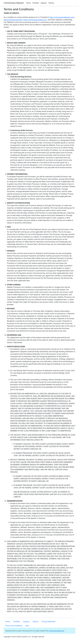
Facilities (36, 3)
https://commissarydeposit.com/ (62, 17)
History (51, 3)
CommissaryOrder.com (57, 631)
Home (28, 3)
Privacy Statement (49, 622)
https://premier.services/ (13, 20)
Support (44, 3)
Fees (27, 626)
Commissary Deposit (14, 3)
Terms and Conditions (14, 626)
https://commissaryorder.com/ (35, 20)
